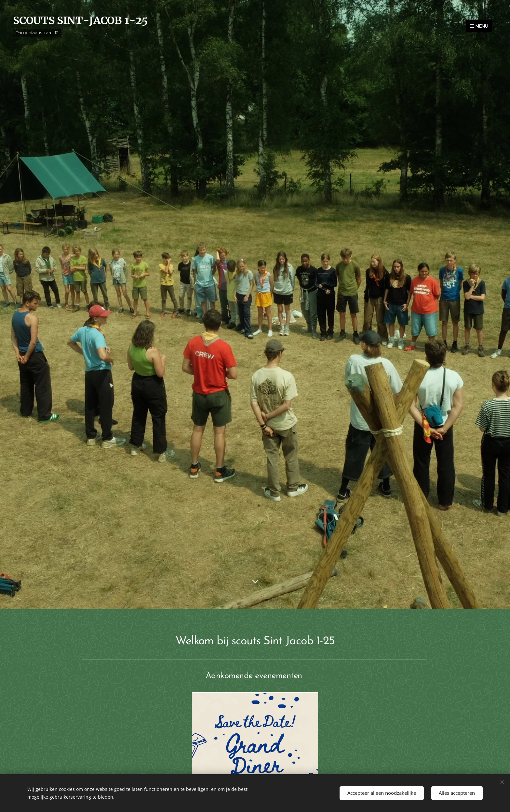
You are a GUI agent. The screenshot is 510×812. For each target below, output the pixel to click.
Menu (479, 26)
